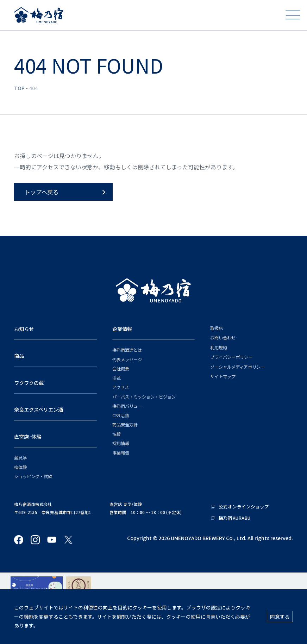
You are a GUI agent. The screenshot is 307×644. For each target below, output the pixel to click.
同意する (280, 617)
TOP (19, 88)
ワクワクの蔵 (29, 383)
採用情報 (121, 443)
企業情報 (122, 329)
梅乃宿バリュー (127, 406)
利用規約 (219, 348)
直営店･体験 (28, 436)
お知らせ (24, 329)
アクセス (121, 387)
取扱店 (217, 328)
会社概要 (121, 369)
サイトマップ (223, 377)
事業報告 (121, 453)
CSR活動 (121, 416)
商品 (19, 355)
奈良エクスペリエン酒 (39, 409)
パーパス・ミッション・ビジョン (144, 397)
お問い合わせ (223, 338)
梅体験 (20, 467)
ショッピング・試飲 (33, 477)
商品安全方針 (125, 425)
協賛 (117, 434)
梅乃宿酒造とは (127, 350)
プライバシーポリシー (231, 357)
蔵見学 (20, 458)
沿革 (117, 378)
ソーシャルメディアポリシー (237, 367)
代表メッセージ (127, 360)
